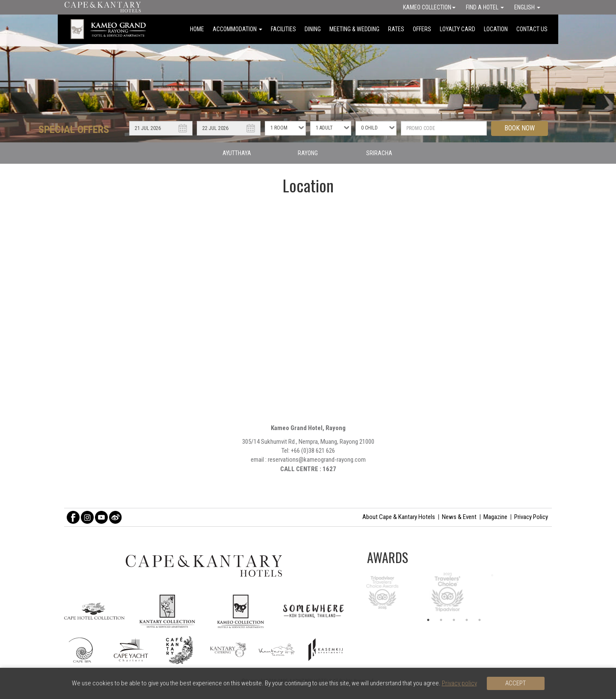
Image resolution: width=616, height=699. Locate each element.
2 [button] (441, 620)
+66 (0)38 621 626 (313, 451)
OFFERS (422, 29)
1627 (329, 469)
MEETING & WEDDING (354, 29)
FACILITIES (283, 29)
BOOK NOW (520, 128)
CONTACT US (532, 29)
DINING (313, 29)
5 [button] (480, 620)
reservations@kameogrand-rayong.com (317, 460)
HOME (197, 29)
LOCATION (496, 29)
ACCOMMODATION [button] (237, 29)
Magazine (495, 517)
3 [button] (454, 620)
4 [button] (467, 620)
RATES (396, 29)
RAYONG (308, 153)
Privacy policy (459, 683)
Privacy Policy (531, 517)
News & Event (459, 517)
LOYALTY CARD (458, 29)
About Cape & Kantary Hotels (399, 517)
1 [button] (428, 620)
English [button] (527, 7)
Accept (515, 683)
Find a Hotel (485, 7)
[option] (454, 592)
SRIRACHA (379, 153)
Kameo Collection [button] (429, 7)
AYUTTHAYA (237, 153)
